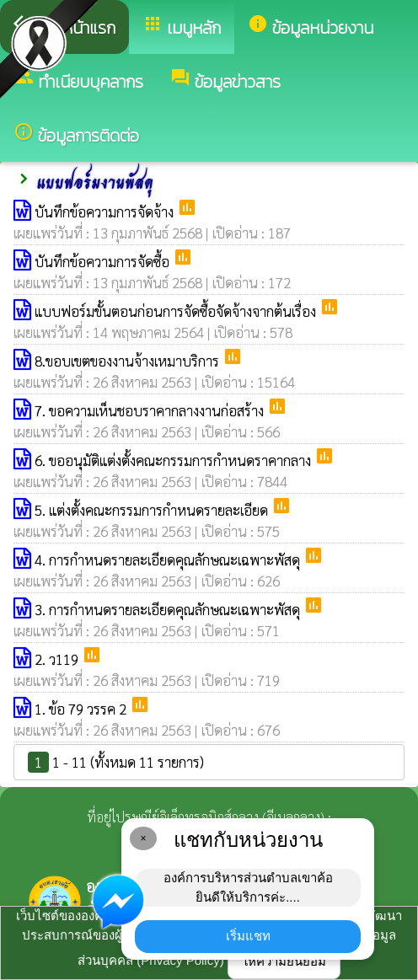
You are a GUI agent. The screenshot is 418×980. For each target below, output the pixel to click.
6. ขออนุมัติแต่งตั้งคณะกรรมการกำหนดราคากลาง (174, 460)
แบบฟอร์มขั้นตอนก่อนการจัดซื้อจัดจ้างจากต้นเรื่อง (177, 311)
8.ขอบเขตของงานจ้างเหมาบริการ (129, 361)
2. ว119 (58, 659)
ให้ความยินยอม (284, 961)
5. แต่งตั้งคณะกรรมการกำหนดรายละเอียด (153, 510)
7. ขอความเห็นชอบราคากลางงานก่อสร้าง (151, 410)
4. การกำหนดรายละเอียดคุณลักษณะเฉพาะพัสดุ (169, 560)
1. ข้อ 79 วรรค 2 (82, 709)
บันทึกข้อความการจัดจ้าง (106, 212)
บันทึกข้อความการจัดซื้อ (104, 261)
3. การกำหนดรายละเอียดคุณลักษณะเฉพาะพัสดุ (169, 609)
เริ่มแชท (248, 936)
